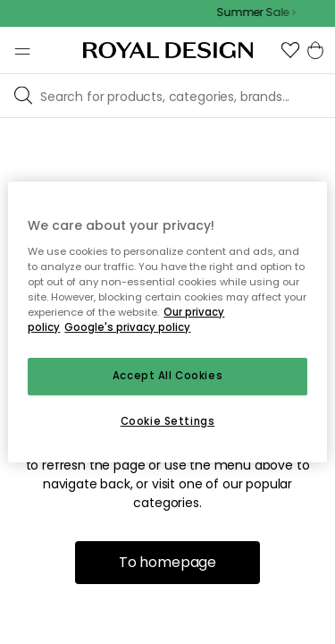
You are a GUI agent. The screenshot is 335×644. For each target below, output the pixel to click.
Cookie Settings (168, 421)
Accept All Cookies (167, 376)
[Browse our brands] (184, 96)
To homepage (167, 562)
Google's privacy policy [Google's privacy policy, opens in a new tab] (127, 327)
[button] (290, 50)
